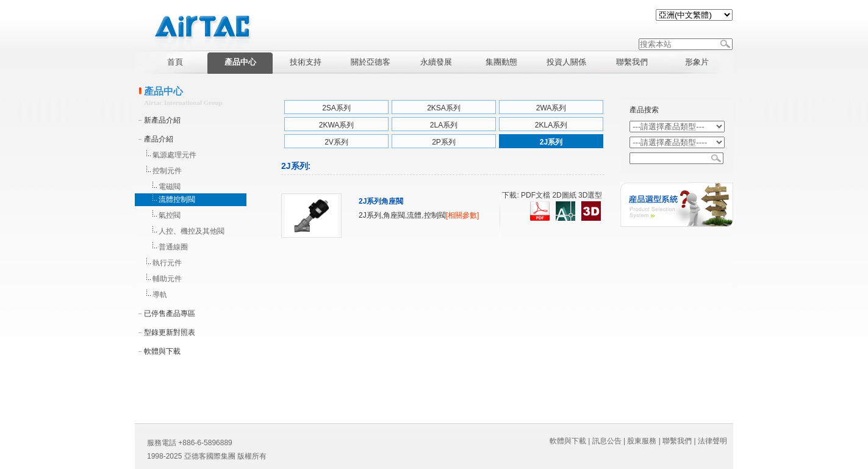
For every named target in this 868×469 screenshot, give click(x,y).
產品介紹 (159, 139)
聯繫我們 (677, 441)
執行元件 (167, 263)
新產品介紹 (162, 120)
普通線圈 (173, 247)
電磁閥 (170, 187)
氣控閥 (170, 215)
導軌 (160, 295)
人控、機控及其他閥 (192, 231)
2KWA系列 (337, 125)
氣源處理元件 (174, 155)
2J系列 (551, 142)
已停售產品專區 (170, 313)
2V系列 (336, 142)
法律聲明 (712, 441)
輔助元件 (167, 279)
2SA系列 (336, 108)
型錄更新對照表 (170, 332)
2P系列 (444, 142)
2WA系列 (551, 108)
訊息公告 (607, 441)
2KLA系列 (551, 125)
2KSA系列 (444, 108)
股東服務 (642, 441)
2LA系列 (444, 125)
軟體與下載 (162, 351)
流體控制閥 (177, 199)
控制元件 (167, 171)
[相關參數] (463, 215)
